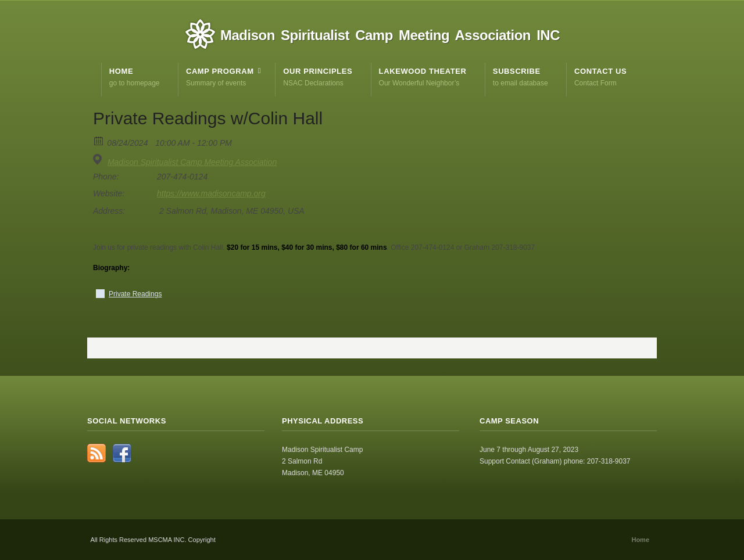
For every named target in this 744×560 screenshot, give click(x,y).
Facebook (122, 453)
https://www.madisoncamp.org (211, 193)
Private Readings (135, 294)
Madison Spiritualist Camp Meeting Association (192, 162)
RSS (96, 453)
